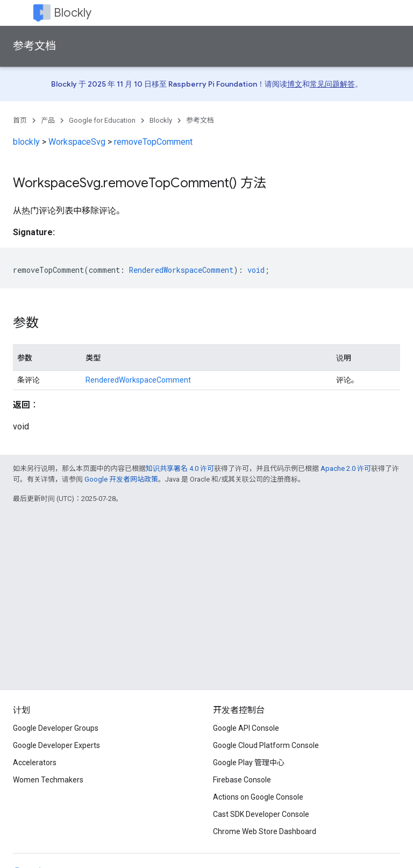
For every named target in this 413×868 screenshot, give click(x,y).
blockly (26, 142)
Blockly (73, 13)
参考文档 (34, 46)
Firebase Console (242, 780)
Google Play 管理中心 (249, 763)
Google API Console (246, 728)
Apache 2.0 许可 (346, 468)
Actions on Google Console (258, 797)
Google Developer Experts (56, 745)
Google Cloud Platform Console (266, 745)
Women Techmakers (48, 780)
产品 (48, 120)
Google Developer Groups (56, 728)
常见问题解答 (332, 84)
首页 (20, 120)
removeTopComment (153, 142)
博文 (295, 84)
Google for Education (102, 120)
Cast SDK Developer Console (261, 814)
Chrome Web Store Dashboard (265, 831)
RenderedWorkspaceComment (138, 380)
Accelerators (35, 763)
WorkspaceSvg (77, 142)
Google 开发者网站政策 (121, 479)
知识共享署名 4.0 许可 (180, 468)
